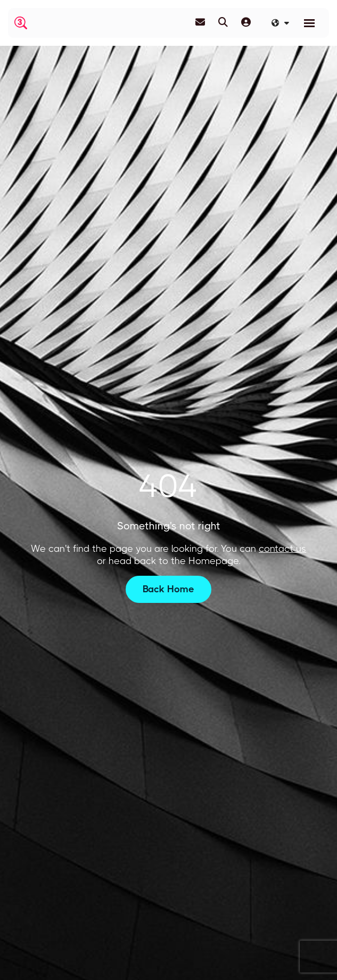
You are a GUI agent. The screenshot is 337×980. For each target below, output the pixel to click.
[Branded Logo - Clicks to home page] (21, 23)
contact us (282, 549)
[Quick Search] (223, 22)
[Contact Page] (200, 22)
